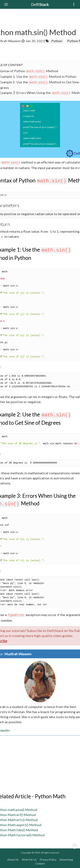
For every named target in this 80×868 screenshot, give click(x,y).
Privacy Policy (48, 859)
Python (57, 41)
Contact (40, 863)
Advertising (66, 859)
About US (13, 859)
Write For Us (29, 859)
